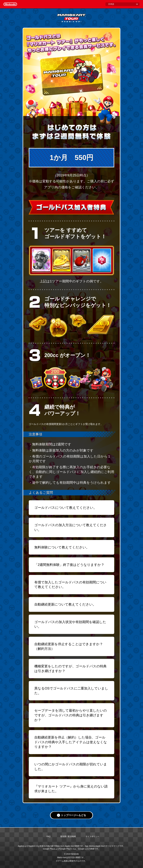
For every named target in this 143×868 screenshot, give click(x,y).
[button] (71, 508)
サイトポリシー (92, 836)
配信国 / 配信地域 (68, 836)
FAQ (49, 836)
